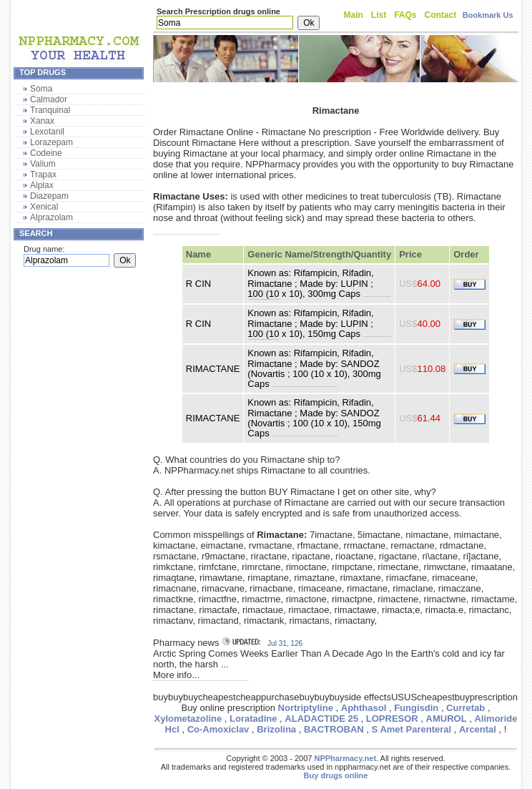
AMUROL (447, 719)
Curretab (465, 708)
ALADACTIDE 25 (321, 719)
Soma (41, 89)
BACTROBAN (334, 729)
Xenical (44, 207)
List (379, 15)
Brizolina (276, 729)
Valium (43, 164)
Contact (441, 15)
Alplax (42, 185)
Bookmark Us (488, 15)
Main (354, 15)
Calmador (49, 99)
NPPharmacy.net (345, 758)
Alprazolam (51, 217)
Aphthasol (364, 708)
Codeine (46, 153)
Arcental (478, 729)
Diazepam (49, 196)
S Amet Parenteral (412, 729)
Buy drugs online (336, 775)
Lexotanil (47, 132)
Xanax (42, 121)
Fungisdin (416, 708)
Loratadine (253, 719)
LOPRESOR (392, 719)
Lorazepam (51, 142)
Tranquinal (50, 110)
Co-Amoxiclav (218, 729)
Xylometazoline (188, 719)
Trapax (43, 175)
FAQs (405, 15)
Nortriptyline (306, 708)
